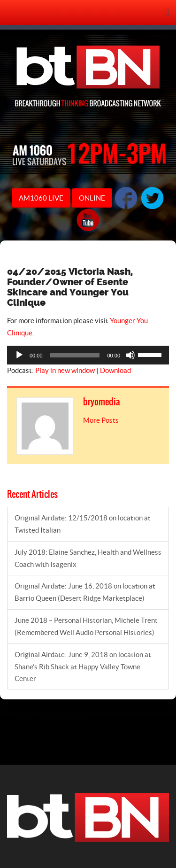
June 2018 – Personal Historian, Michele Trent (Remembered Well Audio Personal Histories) (86, 626)
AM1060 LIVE (41, 198)
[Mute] (130, 355)
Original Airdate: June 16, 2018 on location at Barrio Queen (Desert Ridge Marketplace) (85, 592)
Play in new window (65, 370)
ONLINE (92, 198)
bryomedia (102, 402)
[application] (88, 355)
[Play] (19, 355)
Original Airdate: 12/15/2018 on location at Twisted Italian (83, 524)
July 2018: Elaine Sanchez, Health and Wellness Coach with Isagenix (88, 558)
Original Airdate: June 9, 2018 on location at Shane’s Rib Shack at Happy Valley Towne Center (83, 667)
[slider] (75, 355)
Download (115, 370)
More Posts (101, 420)
